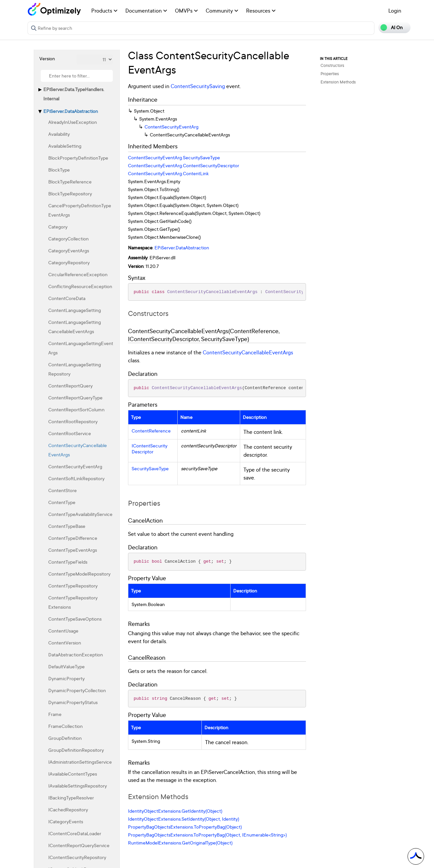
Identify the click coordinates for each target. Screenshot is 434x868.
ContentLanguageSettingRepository (75, 369)
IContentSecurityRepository (77, 857)
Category (58, 227)
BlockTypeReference (70, 182)
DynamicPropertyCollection (77, 690)
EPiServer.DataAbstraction (71, 111)
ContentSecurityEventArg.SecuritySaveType (174, 157)
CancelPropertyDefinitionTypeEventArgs (80, 210)
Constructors (332, 65)
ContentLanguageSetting (75, 310)
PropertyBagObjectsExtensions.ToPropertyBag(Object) (185, 827)
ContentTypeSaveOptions (75, 619)
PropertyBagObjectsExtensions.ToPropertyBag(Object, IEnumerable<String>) (207, 835)
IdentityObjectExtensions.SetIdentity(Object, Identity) (184, 819)
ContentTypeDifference (73, 538)
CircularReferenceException (78, 274)
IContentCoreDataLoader (75, 833)
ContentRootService (70, 433)
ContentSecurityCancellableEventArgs (78, 450)
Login (395, 11)
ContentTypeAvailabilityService (80, 514)
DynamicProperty (66, 678)
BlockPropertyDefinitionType (78, 158)
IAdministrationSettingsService (80, 762)
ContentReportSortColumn (76, 409)
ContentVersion (65, 643)
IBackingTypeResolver (71, 798)
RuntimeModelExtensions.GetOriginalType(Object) (180, 843)
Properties (330, 74)
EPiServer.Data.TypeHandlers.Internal (74, 94)
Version (47, 58)
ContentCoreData (67, 298)
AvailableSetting (65, 146)
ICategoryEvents (66, 821)
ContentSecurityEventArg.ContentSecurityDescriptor (184, 165)
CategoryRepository (69, 262)
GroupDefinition (65, 738)
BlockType (59, 170)
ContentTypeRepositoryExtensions (73, 602)
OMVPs (186, 11)
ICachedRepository (68, 810)
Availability (59, 134)
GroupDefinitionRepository (76, 750)
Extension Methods (338, 82)
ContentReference (151, 431)
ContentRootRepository (73, 421)
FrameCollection (65, 726)
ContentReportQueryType (75, 398)
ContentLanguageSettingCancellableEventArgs (75, 327)
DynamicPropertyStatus (73, 702)
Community (222, 11)
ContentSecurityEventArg (75, 466)
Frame (55, 714)
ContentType (62, 502)
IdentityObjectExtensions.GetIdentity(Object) (175, 811)
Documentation (146, 11)
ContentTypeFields (68, 562)
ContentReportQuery (70, 386)
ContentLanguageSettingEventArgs (81, 348)
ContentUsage (63, 631)
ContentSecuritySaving (198, 86)
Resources (261, 11)
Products (104, 11)
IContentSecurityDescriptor (150, 449)
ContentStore (63, 490)
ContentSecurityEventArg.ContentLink (168, 173)
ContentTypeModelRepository (79, 574)
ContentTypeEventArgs (73, 550)
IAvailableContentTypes (73, 774)
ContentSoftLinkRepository (76, 478)
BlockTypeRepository (70, 194)
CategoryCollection (68, 239)
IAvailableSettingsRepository (78, 786)
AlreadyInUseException (73, 122)
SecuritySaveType (150, 469)
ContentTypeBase (67, 526)
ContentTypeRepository (73, 586)
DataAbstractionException (76, 655)
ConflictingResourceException (80, 286)
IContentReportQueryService (79, 845)
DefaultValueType (66, 666)
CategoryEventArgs (69, 251)
